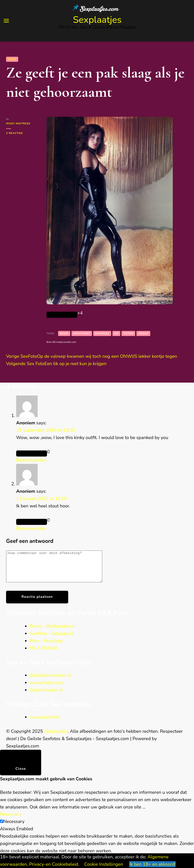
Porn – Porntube (46, 647)
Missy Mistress (18, 124)
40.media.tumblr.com (64, 342)
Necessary (14, 827)
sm (116, 333)
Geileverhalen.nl (46, 696)
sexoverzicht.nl (45, 723)
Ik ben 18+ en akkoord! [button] (152, 864)
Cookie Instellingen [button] (104, 864)
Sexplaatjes (97, 20)
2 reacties (22, 133)
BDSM (12, 59)
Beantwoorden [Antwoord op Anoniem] (31, 460)
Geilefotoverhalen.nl (50, 681)
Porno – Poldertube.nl (52, 632)
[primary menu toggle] (6, 21)
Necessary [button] (11, 820)
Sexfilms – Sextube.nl (52, 640)
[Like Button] (62, 315)
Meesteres (82, 333)
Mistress (102, 333)
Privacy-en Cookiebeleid (54, 864)
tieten (128, 333)
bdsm (64, 333)
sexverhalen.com (47, 689)
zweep (143, 333)
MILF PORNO (44, 654)
